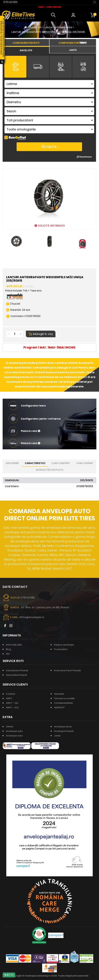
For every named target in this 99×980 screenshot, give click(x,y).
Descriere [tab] (12, 463)
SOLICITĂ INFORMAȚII (50, 226)
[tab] (26, 50)
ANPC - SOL (12, 708)
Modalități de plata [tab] (50, 470)
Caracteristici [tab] (35, 463)
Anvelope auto (14, 731)
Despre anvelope (64, 645)
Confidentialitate (63, 703)
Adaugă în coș (41, 334)
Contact (10, 694)
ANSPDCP (59, 708)
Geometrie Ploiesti (16, 675)
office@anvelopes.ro (32, 617)
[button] (54, 15)
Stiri (8, 654)
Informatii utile (14, 645)
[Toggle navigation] (95, 2)
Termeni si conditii (64, 698)
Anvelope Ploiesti (64, 731)
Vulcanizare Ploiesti (17, 670)
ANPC (9, 698)
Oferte (10, 727)
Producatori (61, 649)
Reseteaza (84, 157)
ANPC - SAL (12, 703)
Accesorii (36, 27)
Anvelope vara (14, 736)
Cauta (49, 147)
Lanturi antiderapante (59, 27)
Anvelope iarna (63, 727)
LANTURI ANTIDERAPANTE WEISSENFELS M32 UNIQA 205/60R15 (48, 32)
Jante (57, 736)
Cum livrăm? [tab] (85, 463)
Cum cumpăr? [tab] (61, 463)
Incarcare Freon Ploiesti (67, 670)
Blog (8, 649)
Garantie (59, 694)
